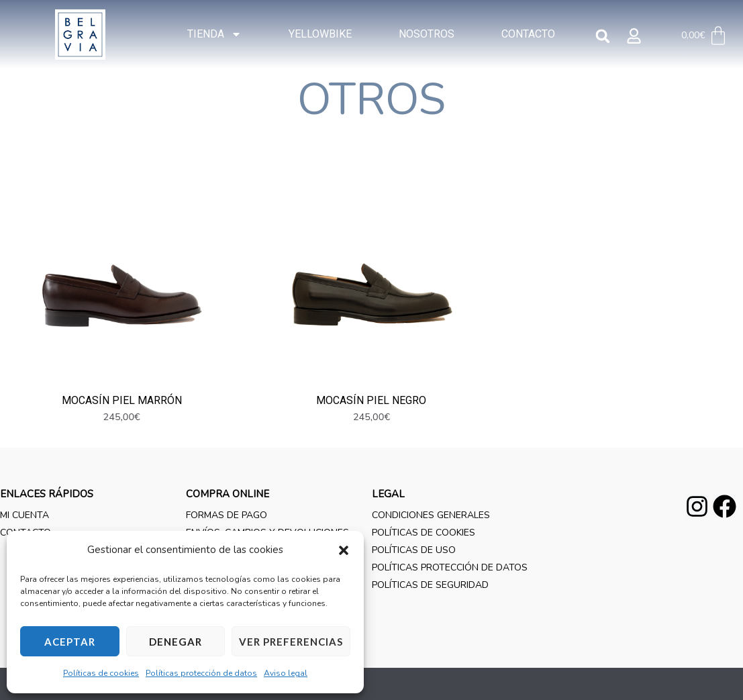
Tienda (214, 34)
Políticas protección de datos (201, 673)
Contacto (528, 34)
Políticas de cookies (101, 673)
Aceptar (70, 642)
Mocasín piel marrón (122, 434)
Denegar (176, 642)
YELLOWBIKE (320, 34)
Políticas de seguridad (430, 618)
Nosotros (427, 34)
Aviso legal (286, 673)
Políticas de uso (414, 584)
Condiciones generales (431, 549)
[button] (344, 550)
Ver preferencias (291, 642)
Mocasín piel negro (371, 434)
